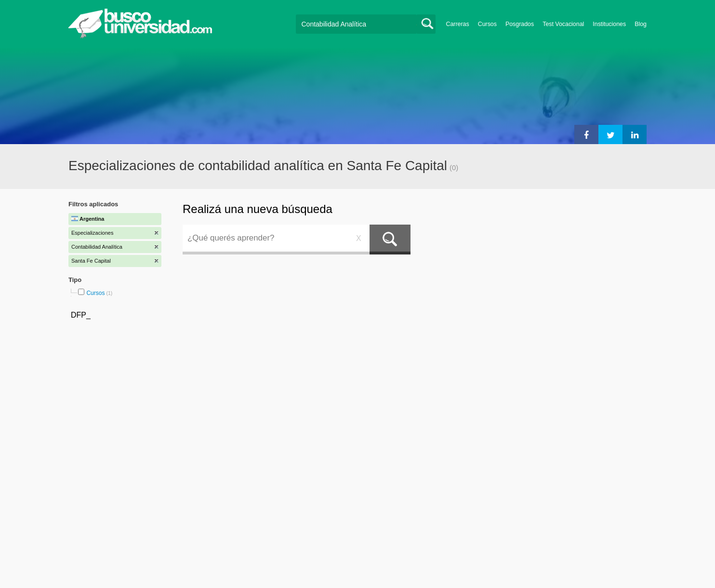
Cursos (487, 24)
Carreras (458, 24)
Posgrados (520, 24)
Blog (641, 24)
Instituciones (609, 24)
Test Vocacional (563, 24)
